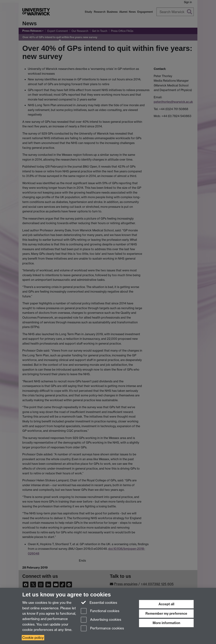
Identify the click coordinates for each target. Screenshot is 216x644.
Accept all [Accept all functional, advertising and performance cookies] (166, 604)
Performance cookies (102, 629)
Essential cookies (99, 602)
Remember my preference (166, 613)
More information (166, 623)
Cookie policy (33, 638)
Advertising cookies (101, 620)
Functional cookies (100, 611)
